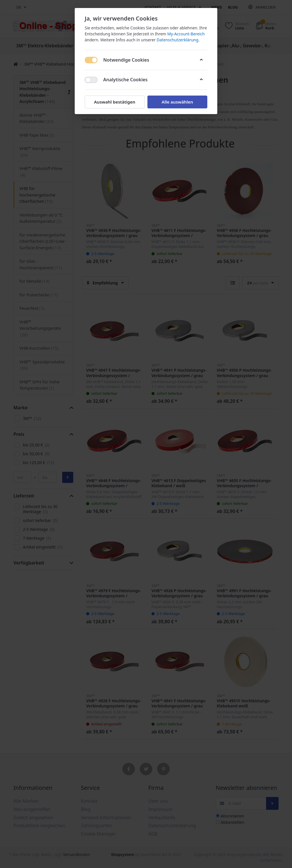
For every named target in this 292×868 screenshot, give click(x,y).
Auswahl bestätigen (115, 102)
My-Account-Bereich (186, 34)
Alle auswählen (177, 102)
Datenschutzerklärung (177, 40)
